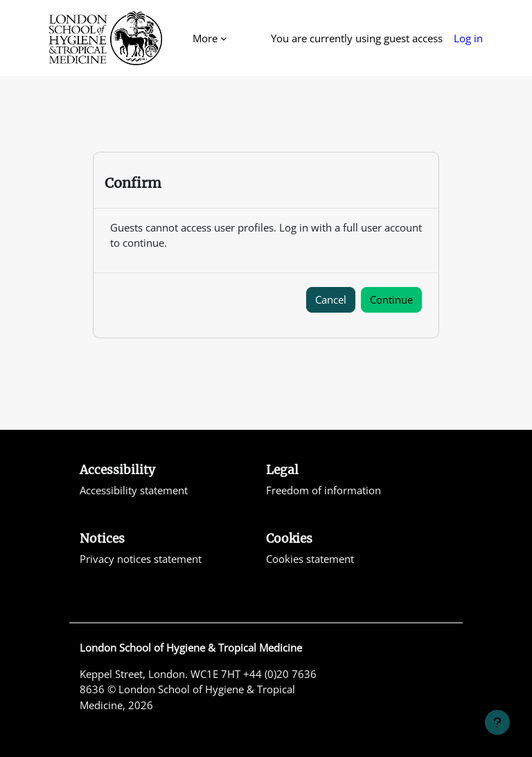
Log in (468, 38)
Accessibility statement (134, 490)
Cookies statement (310, 559)
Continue (391, 299)
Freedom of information (323, 490)
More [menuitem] (205, 38)
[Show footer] (497, 722)
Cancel (331, 299)
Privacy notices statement (141, 559)
